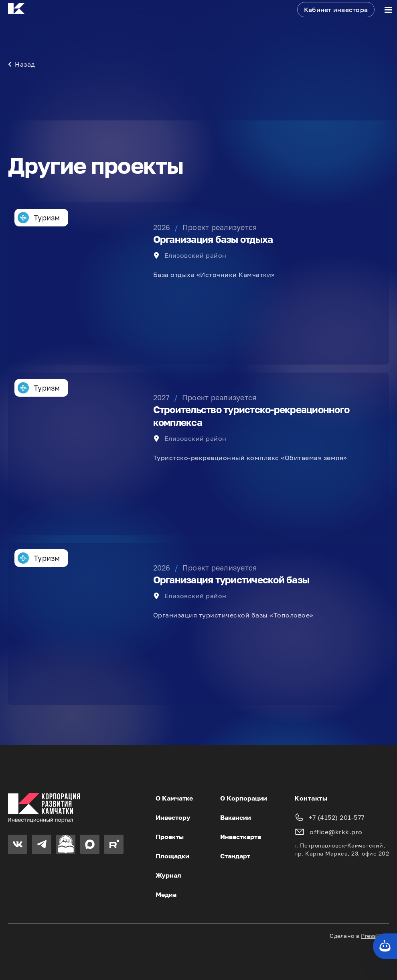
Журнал (168, 875)
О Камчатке (174, 798)
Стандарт (235, 856)
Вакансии (236, 817)
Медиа (166, 894)
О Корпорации (244, 798)
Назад (22, 64)
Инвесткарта (241, 837)
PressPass (375, 936)
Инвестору (173, 817)
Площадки (172, 856)
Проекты (170, 837)
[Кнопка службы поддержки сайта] (385, 946)
